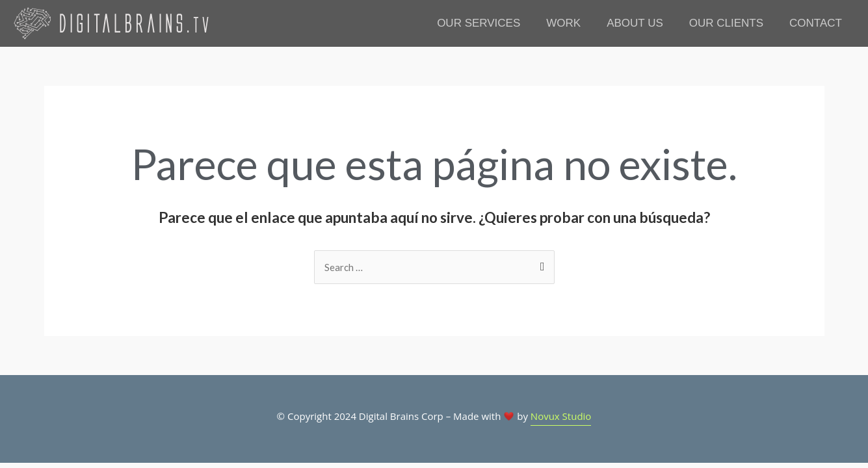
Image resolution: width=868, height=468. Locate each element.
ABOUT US (635, 23)
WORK (563, 23)
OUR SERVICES (479, 23)
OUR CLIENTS (726, 23)
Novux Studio (561, 416)
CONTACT (816, 23)
